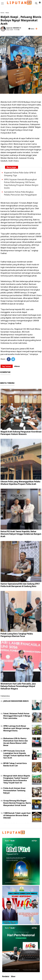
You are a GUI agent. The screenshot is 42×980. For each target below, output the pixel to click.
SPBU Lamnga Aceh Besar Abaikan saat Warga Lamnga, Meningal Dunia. (17, 728)
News (7, 13)
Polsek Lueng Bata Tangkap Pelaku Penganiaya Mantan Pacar (17, 635)
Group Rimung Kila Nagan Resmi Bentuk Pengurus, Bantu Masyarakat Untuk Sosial (17, 803)
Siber (13, 976)
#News (17, 366)
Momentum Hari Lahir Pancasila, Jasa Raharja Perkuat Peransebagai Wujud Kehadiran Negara (18, 686)
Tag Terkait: (7, 366)
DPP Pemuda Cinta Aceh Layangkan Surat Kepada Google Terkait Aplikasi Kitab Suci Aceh (17, 754)
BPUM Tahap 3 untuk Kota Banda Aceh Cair (15, 764)
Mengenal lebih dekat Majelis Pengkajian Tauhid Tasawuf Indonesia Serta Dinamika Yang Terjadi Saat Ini (17, 779)
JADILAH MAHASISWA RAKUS (16, 701)
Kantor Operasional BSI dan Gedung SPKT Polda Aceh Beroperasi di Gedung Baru (20, 585)
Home (2, 13)
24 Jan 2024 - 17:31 (12, 30)
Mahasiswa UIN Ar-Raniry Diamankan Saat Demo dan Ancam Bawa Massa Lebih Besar (16, 742)
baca (31, 29)
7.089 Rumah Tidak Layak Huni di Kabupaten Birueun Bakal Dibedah (17, 815)
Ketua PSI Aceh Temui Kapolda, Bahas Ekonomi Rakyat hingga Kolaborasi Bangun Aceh (21, 534)
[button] (40, 2)
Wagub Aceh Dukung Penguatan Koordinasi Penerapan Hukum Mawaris (21, 433)
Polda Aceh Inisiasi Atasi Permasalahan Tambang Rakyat (14, 791)
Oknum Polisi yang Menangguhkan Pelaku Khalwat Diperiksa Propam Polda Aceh (20, 483)
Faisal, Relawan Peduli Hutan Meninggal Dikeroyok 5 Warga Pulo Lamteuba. (17, 716)
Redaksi (6, 976)
